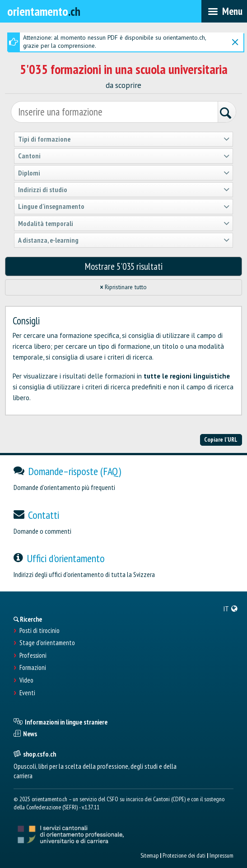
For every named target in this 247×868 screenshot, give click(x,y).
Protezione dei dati (184, 855)
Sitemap (149, 855)
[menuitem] (231, 609)
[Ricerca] (227, 113)
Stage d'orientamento (47, 643)
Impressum (221, 855)
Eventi (27, 693)
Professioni (33, 656)
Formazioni (33, 668)
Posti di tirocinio (40, 631)
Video (26, 680)
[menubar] (224, 11)
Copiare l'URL (221, 439)
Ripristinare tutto (123, 287)
